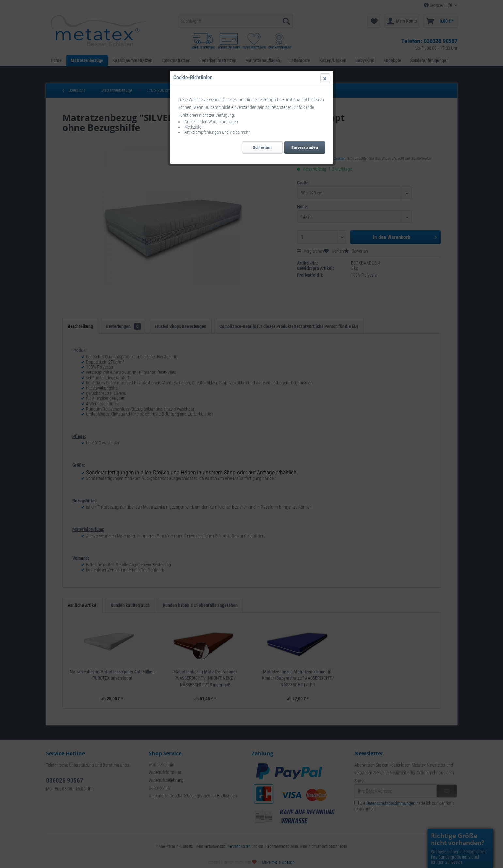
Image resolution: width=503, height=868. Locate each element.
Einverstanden (305, 147)
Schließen (262, 147)
